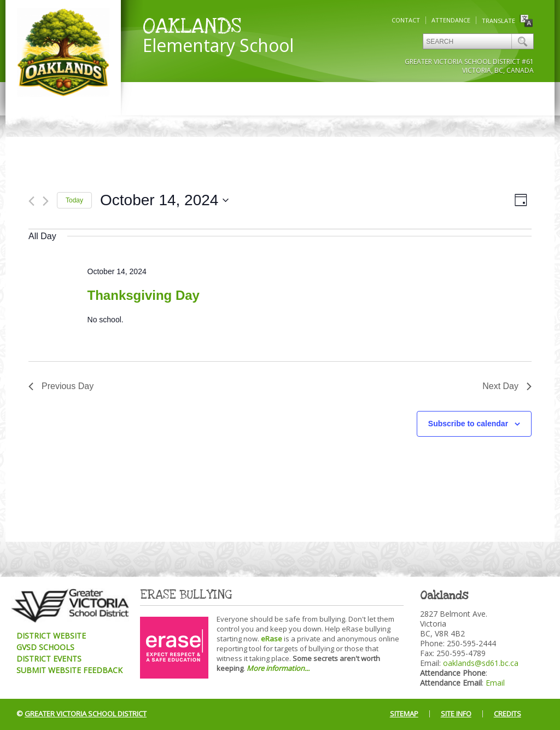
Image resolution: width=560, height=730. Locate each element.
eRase (272, 639)
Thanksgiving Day (144, 295)
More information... (278, 668)
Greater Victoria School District (86, 714)
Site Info (456, 714)
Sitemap (404, 714)
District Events (49, 659)
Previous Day (61, 386)
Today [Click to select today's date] (74, 200)
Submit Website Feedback (69, 670)
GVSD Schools (45, 647)
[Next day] (46, 201)
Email (495, 683)
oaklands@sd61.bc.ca (481, 663)
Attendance (451, 20)
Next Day (507, 386)
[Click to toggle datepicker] (164, 200)
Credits (507, 714)
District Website (51, 636)
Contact (406, 20)
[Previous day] (31, 201)
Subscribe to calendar (468, 424)
